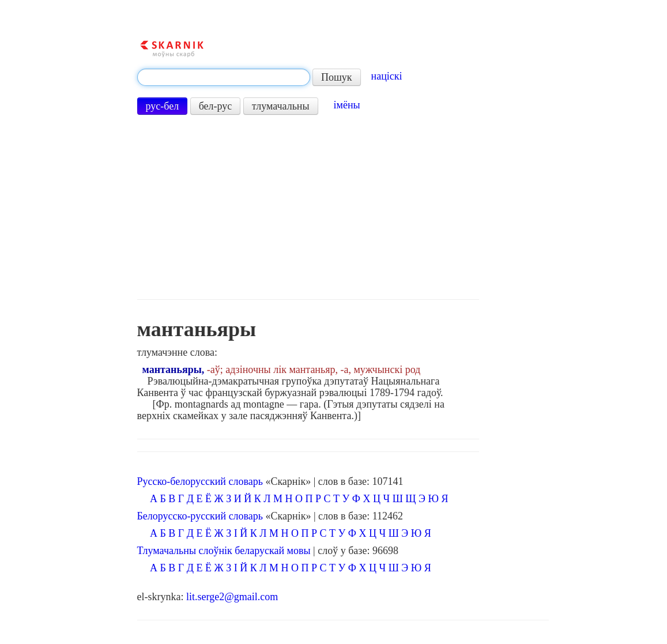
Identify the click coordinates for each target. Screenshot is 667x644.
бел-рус (216, 106)
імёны (347, 105)
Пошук (337, 77)
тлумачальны (281, 106)
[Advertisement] (308, 207)
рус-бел (163, 106)
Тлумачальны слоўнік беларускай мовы (224, 551)
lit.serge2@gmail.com (232, 597)
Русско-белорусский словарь (200, 481)
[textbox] (224, 77)
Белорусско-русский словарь (200, 516)
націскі (387, 76)
